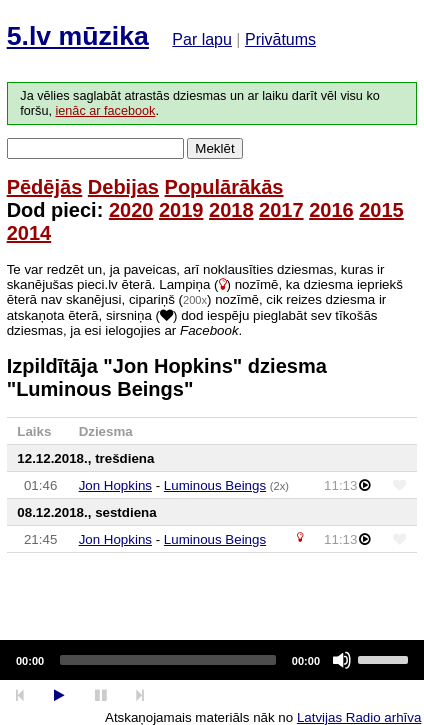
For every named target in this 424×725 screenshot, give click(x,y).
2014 (29, 233)
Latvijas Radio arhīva (359, 717)
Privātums (280, 39)
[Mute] (342, 660)
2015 (381, 210)
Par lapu (202, 39)
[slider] (168, 660)
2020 (131, 210)
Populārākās (224, 187)
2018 (231, 210)
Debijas (123, 187)
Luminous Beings (215, 485)
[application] (212, 660)
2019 (181, 210)
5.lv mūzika (78, 36)
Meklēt (214, 148)
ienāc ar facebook (105, 111)
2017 (281, 210)
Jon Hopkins (115, 485)
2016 (331, 210)
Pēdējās (45, 187)
